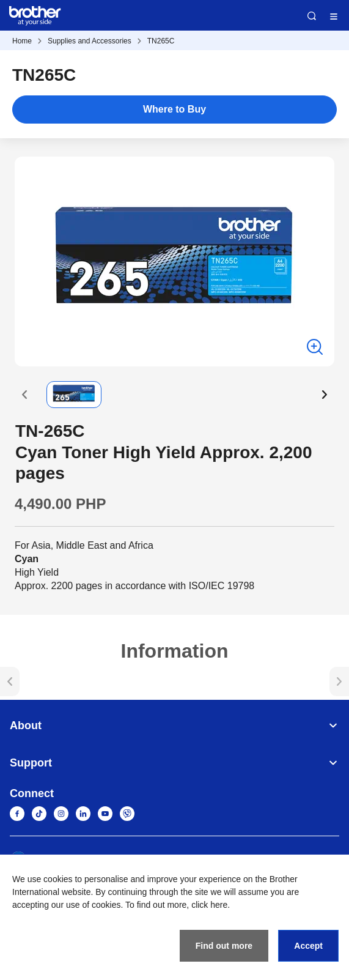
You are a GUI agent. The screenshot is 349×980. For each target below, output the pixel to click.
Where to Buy (174, 109)
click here (209, 905)
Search (312, 16)
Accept (308, 946)
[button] (24, 395)
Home (22, 41)
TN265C (161, 41)
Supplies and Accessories (90, 41)
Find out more (224, 946)
